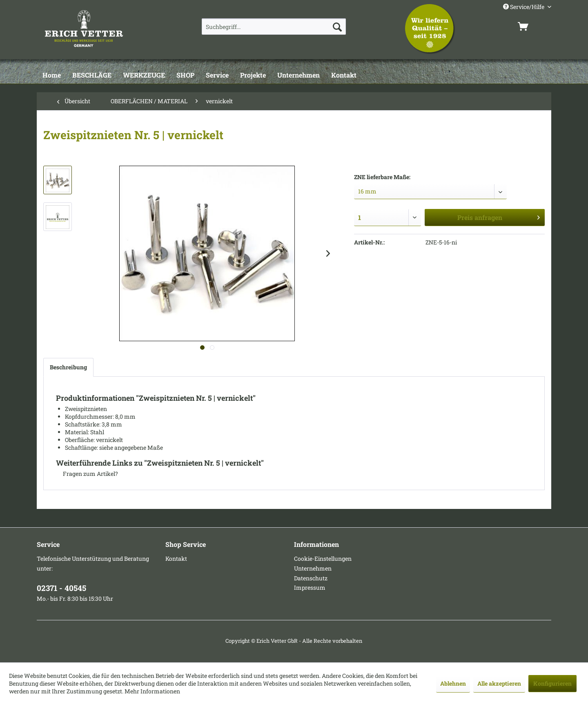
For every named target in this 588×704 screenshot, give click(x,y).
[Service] (217, 76)
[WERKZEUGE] (144, 76)
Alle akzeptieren (499, 683)
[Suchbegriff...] (274, 27)
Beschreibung (68, 367)
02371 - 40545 (61, 588)
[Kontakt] (344, 76)
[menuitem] (274, 27)
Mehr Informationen (152, 691)
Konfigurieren (552, 683)
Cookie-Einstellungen (323, 559)
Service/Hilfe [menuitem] (524, 7)
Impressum (310, 587)
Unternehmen (313, 568)
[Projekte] (253, 76)
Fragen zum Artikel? (87, 474)
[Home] (52, 76)
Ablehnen (453, 683)
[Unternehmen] (298, 76)
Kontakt (176, 559)
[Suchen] (337, 27)
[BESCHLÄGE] (92, 76)
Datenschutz (311, 578)
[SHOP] (185, 76)
